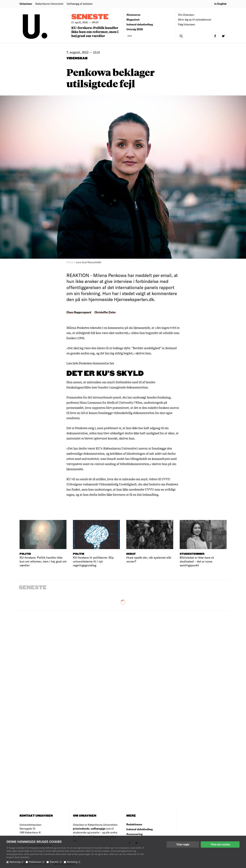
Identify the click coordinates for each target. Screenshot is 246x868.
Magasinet (133, 19)
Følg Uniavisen (187, 24)
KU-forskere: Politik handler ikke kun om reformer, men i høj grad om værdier (95, 32)
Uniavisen (26, 4)
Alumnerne (133, 15)
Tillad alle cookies (220, 844)
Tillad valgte (183, 844)
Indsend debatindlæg (140, 24)
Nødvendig (17, 862)
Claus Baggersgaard (79, 312)
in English (220, 4)
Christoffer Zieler (105, 312)
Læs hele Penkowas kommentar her (90, 363)
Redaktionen (134, 824)
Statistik (56, 862)
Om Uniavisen (186, 15)
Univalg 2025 (135, 29)
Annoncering (134, 834)
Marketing (74, 862)
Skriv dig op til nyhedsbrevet (195, 19)
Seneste (90, 17)
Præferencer (37, 862)
